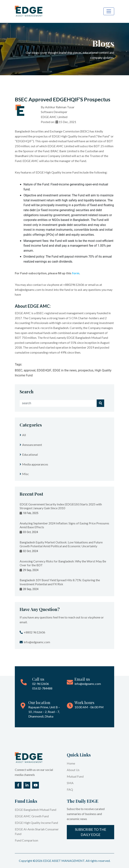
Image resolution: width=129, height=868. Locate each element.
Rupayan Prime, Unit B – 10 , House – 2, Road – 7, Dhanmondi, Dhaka (44, 712)
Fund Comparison (26, 840)
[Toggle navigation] (109, 11)
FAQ (70, 789)
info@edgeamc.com (88, 684)
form (76, 273)
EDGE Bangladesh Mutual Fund (36, 810)
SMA (70, 783)
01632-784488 (42, 688)
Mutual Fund (75, 776)
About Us (73, 770)
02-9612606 (41, 684)
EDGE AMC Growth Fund (32, 816)
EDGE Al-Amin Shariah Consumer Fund (37, 831)
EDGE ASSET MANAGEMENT (64, 861)
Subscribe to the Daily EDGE (91, 832)
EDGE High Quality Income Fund (36, 823)
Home (71, 763)
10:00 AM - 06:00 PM (89, 707)
